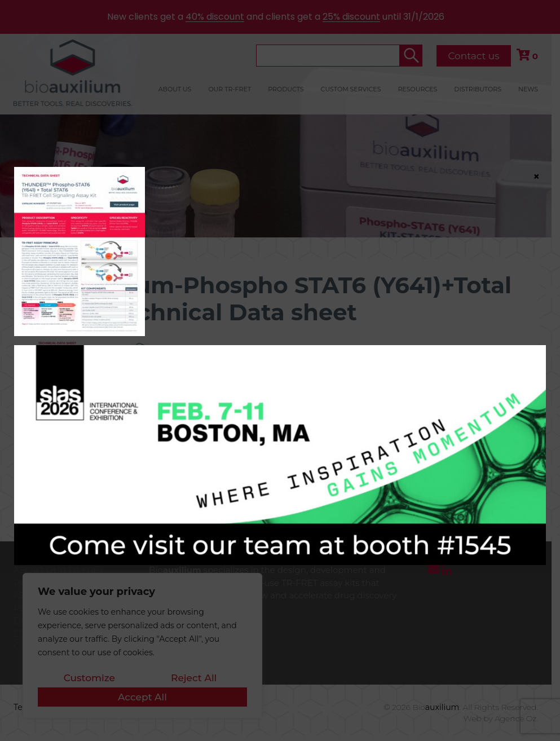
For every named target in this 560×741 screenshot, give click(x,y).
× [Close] (536, 176)
